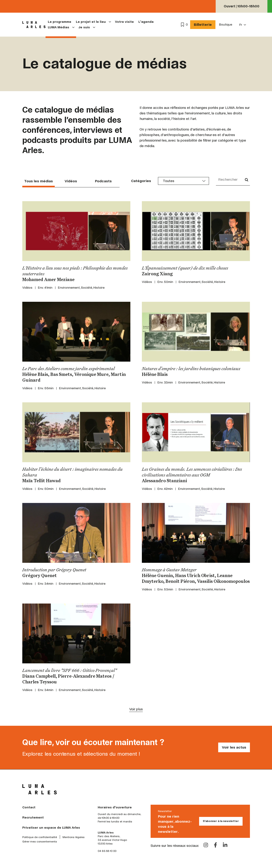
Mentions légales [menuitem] (74, 837)
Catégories (141, 181)
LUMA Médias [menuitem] (59, 27)
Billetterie (203, 25)
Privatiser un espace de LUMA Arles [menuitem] (51, 828)
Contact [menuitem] (29, 807)
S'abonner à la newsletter (221, 821)
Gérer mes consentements (40, 842)
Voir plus (136, 709)
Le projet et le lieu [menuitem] (91, 22)
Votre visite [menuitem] (124, 22)
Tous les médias (39, 181)
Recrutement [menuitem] (33, 817)
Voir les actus (234, 747)
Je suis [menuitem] (84, 27)
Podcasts (103, 181)
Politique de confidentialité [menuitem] (40, 837)
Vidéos (71, 181)
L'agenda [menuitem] (146, 22)
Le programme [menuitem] (60, 22)
